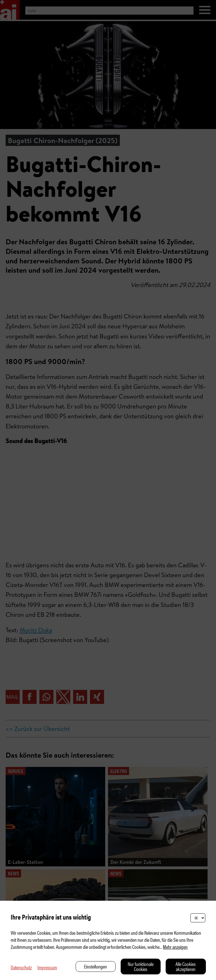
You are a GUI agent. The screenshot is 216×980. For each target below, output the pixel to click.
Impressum (47, 967)
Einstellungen (95, 966)
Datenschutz (21, 967)
